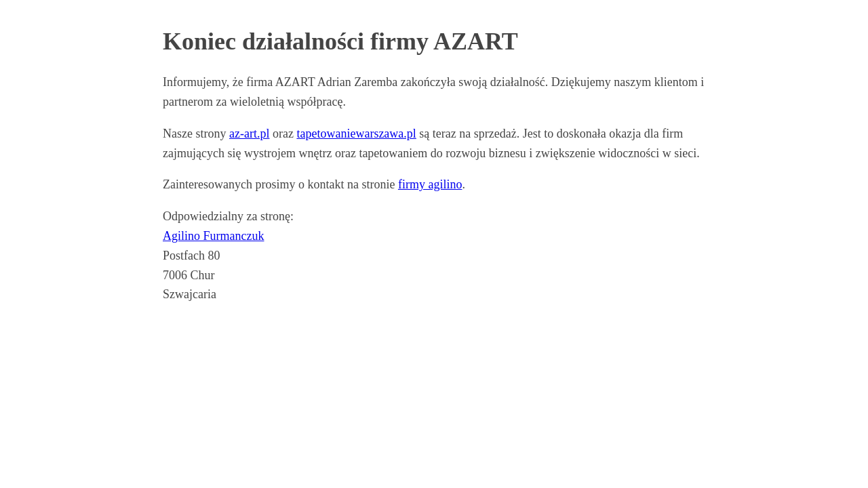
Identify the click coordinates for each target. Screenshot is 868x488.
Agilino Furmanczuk (213, 236)
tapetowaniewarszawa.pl (356, 134)
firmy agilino (430, 184)
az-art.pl (249, 134)
